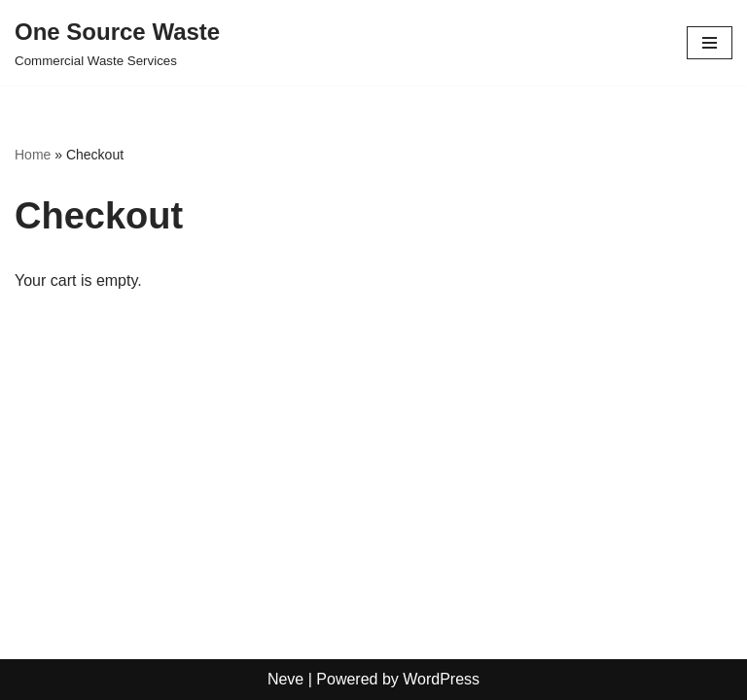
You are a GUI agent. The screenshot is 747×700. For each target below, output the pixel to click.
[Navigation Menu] (710, 43)
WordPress (441, 679)
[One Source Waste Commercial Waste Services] (117, 43)
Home (33, 155)
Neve (285, 679)
